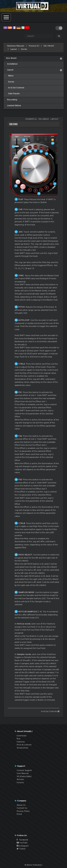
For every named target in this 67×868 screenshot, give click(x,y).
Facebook (22, 840)
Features (21, 742)
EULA (19, 814)
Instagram (23, 846)
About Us (21, 805)
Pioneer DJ (34, 46)
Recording (12, 100)
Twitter (21, 849)
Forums (20, 782)
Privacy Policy (23, 811)
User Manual (23, 773)
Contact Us (22, 808)
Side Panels (13, 94)
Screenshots (22, 748)
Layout (14, 49)
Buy (19, 739)
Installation (12, 64)
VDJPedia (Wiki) (24, 776)
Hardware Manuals (16, 46)
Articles (20, 779)
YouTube (22, 843)
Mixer (10, 76)
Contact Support (24, 770)
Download (21, 736)
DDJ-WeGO (49, 46)
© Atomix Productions (33, 865)
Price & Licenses (24, 745)
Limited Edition (14, 106)
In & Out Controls (15, 88)
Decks (24, 49)
